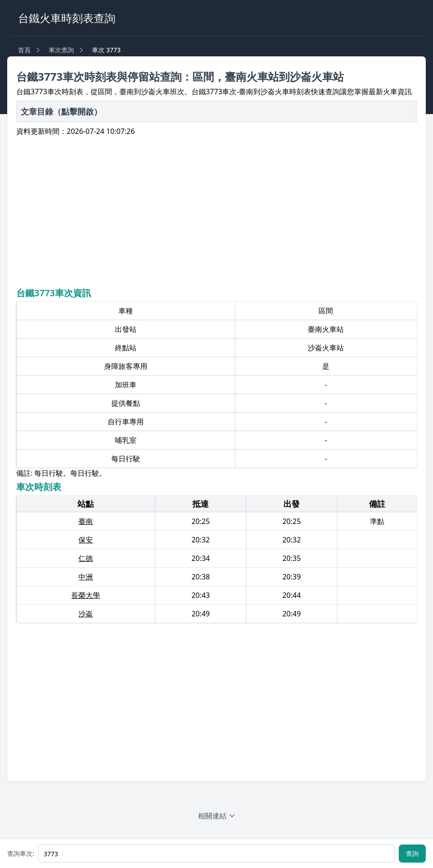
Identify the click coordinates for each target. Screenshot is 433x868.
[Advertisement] (217, 211)
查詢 (412, 853)
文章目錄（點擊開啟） (61, 111)
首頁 (24, 50)
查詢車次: (21, 853)
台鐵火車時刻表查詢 (67, 18)
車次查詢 (61, 50)
